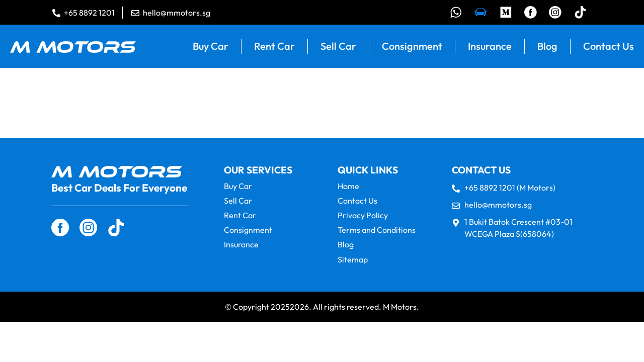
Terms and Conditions (377, 231)
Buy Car (211, 47)
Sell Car (338, 47)
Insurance (490, 47)
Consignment (412, 47)
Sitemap (353, 260)
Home (348, 186)
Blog (547, 47)
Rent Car (274, 47)
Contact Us (609, 47)
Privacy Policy (363, 216)
